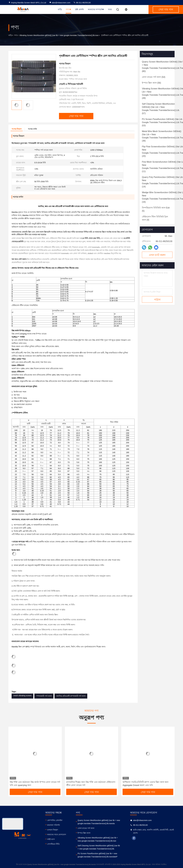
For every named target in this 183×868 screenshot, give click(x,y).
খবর (110, 9)
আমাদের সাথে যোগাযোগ (57, 835)
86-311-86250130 (82, 3)
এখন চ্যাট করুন (157, 255)
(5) (156, 209)
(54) (154, 77)
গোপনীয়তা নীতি (53, 844)
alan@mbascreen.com (60, 3)
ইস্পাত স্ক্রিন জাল (84, 833)
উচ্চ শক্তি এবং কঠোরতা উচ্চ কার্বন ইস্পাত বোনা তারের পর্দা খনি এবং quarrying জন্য (35, 784)
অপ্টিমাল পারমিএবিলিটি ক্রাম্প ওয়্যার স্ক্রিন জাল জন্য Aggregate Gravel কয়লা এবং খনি (146, 784)
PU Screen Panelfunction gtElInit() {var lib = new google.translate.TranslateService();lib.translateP (98, 855)
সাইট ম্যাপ (51, 839)
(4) (155, 218)
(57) (161, 109)
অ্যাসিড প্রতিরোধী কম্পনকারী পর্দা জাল (71, 696)
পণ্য (68, 9)
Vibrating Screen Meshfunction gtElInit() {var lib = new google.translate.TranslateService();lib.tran (59, 35)
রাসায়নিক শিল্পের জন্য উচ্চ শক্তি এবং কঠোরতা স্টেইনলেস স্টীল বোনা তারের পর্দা (91, 784)
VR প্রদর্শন (80, 9)
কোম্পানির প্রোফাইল (55, 820)
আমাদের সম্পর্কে (96, 9)
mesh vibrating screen (22, 696)
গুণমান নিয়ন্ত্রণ (53, 830)
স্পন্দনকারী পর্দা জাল (44, 696)
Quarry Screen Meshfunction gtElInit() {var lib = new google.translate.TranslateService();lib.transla (99, 822)
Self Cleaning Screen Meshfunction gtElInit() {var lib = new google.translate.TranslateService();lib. (99, 847)
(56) (151, 83)
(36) (162, 136)
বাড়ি (60, 9)
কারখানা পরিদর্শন (53, 825)
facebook (134, 838)
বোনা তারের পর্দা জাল (86, 828)
